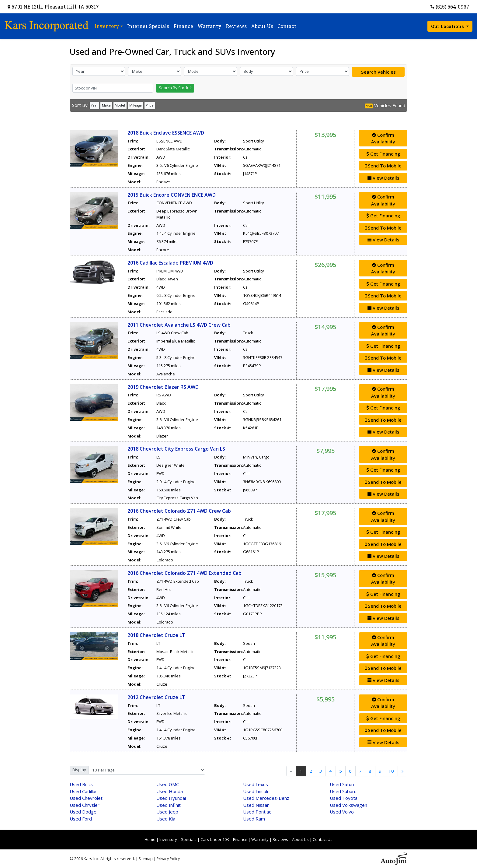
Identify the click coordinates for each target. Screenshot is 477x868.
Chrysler (85, 805)
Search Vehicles (378, 72)
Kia (166, 819)
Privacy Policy (168, 859)
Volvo (342, 812)
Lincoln (256, 791)
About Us (300, 839)
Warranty (260, 839)
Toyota (344, 798)
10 (391, 771)
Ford (81, 819)
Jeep (167, 812)
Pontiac (257, 812)
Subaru (343, 791)
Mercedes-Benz (266, 798)
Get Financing (383, 154)
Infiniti (169, 805)
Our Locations (448, 26)
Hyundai (171, 798)
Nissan (256, 805)
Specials (189, 839)
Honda (170, 791)
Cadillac (84, 791)
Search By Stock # (175, 88)
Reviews (280, 839)
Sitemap (146, 859)
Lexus (256, 784)
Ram (254, 819)
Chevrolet (86, 798)
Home (150, 839)
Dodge (83, 812)
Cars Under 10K (215, 839)
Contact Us (323, 839)
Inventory (168, 839)
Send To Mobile (383, 166)
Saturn (343, 784)
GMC (168, 784)
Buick (81, 784)
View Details (383, 178)
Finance (240, 839)
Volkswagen (348, 805)
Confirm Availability (383, 138)
